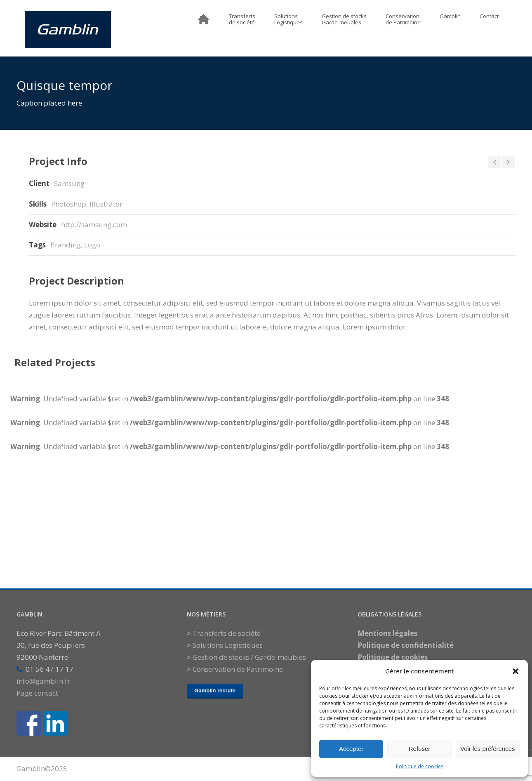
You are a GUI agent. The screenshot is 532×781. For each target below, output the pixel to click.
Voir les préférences (488, 749)
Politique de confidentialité (406, 645)
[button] (516, 671)
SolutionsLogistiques (288, 20)
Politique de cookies (420, 766)
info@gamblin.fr (43, 681)
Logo (92, 245)
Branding (66, 245)
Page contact (37, 693)
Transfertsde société (242, 20)
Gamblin (450, 16)
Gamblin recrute (215, 690)
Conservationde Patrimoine (403, 20)
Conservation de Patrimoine (238, 669)
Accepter (351, 749)
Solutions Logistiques (228, 645)
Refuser (420, 749)
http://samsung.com (94, 225)
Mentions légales (387, 633)
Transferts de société (227, 633)
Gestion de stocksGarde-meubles (344, 20)
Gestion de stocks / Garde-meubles (249, 657)
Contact (489, 16)
